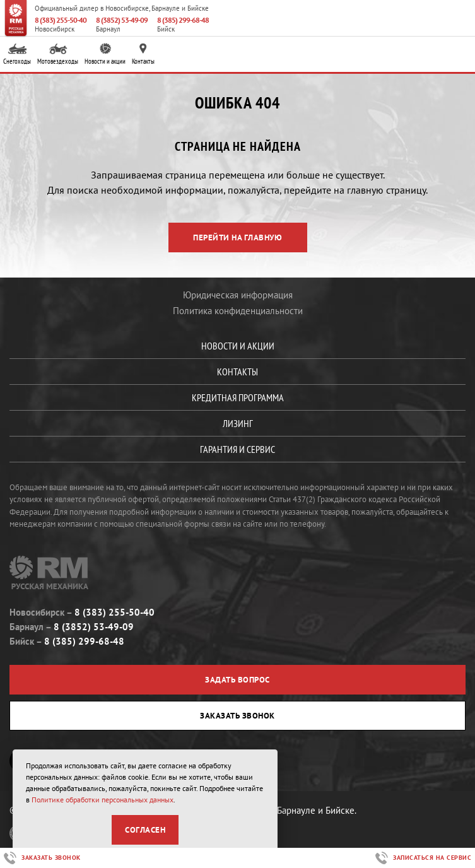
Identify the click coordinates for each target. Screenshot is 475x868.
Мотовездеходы (58, 55)
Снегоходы (17, 55)
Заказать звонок (237, 716)
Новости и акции (105, 55)
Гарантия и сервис (237, 449)
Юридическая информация (238, 295)
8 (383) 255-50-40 (61, 20)
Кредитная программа (238, 397)
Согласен (145, 830)
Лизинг (238, 423)
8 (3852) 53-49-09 (122, 20)
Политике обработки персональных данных (103, 800)
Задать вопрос (237, 680)
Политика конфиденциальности (238, 311)
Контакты (143, 55)
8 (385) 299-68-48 (183, 20)
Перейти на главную (237, 238)
